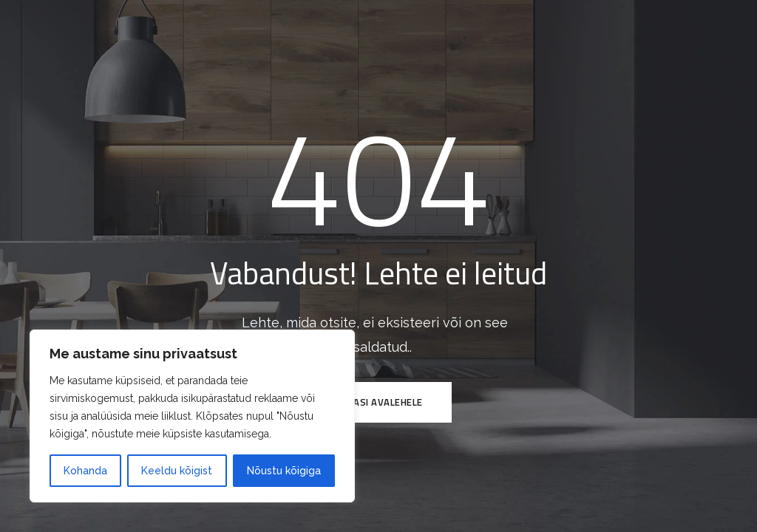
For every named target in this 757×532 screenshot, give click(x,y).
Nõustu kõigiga (284, 471)
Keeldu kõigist (177, 471)
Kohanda (85, 471)
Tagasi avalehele (379, 402)
